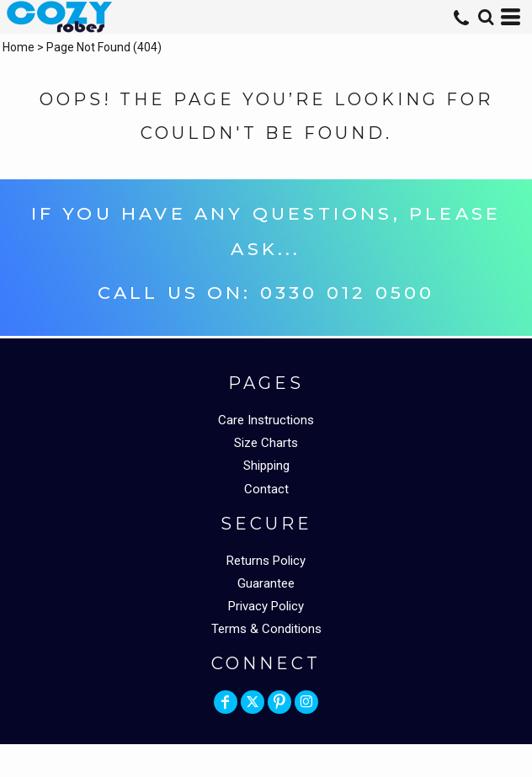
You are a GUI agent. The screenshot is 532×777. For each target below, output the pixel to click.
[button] (486, 17)
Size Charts (266, 443)
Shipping (266, 466)
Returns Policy (266, 561)
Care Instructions (266, 420)
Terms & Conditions (266, 629)
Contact (266, 489)
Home (19, 47)
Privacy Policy (266, 606)
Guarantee (266, 583)
